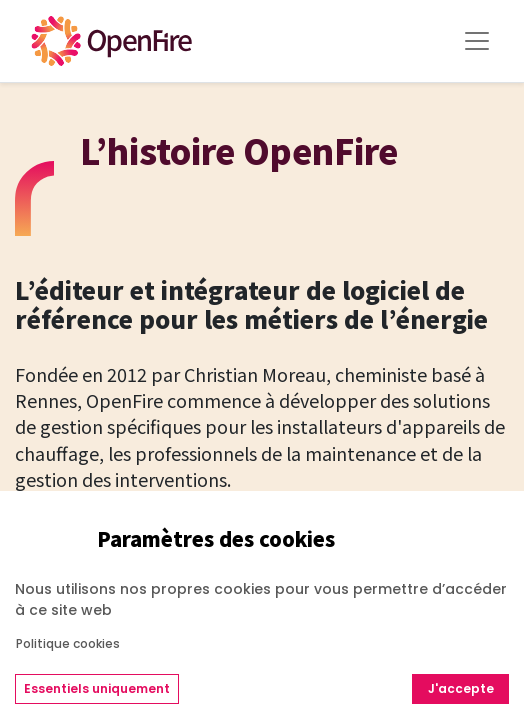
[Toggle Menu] (477, 41)
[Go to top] (469, 631)
